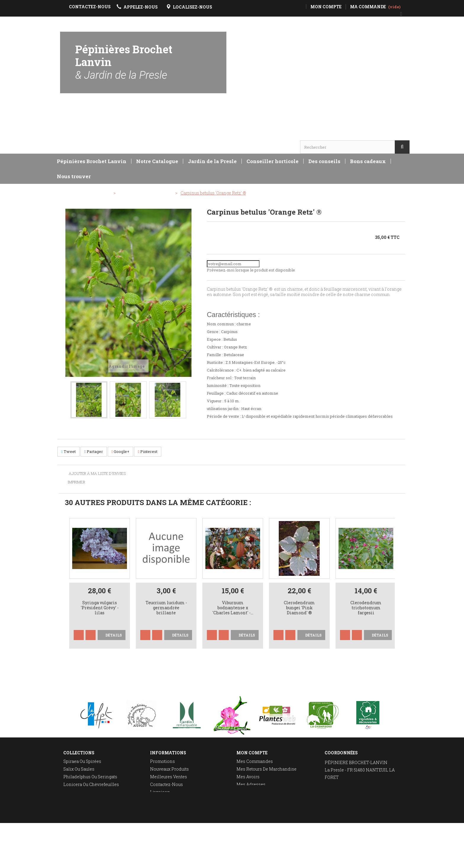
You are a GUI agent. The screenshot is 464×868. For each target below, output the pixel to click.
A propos (159, 807)
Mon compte (252, 753)
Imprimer (76, 482)
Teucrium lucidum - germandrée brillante (166, 608)
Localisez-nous (341, 804)
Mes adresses (251, 784)
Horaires (77, 120)
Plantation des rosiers (87, 807)
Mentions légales (169, 800)
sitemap (158, 815)
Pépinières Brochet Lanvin (124, 62)
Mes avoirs (248, 777)
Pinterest (148, 451)
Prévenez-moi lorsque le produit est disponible (251, 270)
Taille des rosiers (82, 800)
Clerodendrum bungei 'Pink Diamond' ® (299, 608)
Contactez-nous (166, 784)
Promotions (162, 761)
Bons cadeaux (368, 161)
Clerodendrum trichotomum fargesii (366, 608)
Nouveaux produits (169, 769)
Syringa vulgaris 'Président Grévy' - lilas (100, 608)
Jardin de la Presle (212, 161)
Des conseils (324, 161)
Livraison (160, 792)
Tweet (69, 451)
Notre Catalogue (157, 161)
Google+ (121, 451)
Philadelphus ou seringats (90, 777)
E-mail (331, 812)
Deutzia (71, 792)
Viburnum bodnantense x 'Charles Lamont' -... (233, 608)
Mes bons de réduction (261, 800)
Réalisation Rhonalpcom (386, 860)
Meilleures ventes (169, 777)
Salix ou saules (79, 769)
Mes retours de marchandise (266, 769)
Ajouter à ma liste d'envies (97, 474)
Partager (94, 451)
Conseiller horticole (273, 161)
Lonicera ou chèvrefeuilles (91, 784)
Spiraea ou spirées (82, 761)
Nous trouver (74, 176)
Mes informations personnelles (270, 792)
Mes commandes (255, 761)
